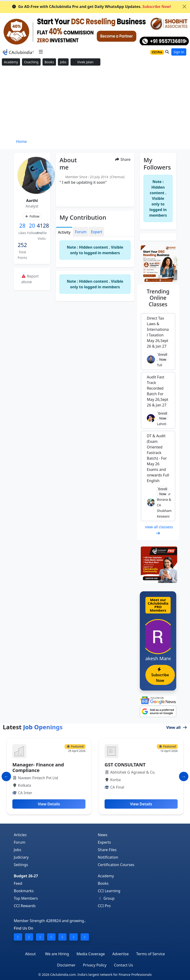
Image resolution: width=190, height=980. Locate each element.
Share (123, 159)
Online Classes (158, 298)
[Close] (184, 7)
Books (49, 62)
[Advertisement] (95, 102)
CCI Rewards (25, 906)
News (103, 835)
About (30, 954)
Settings (21, 865)
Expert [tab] (97, 232)
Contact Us (123, 965)
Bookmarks (24, 891)
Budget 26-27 (26, 876)
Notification (108, 857)
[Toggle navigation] (41, 52)
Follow (32, 216)
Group (106, 898)
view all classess (159, 530)
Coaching (31, 62)
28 (22, 226)
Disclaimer (66, 965)
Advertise (120, 954)
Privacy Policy (95, 965)
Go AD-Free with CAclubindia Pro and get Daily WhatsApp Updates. (91, 7)
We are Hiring (57, 954)
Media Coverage (91, 954)
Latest (33, 727)
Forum (19, 842)
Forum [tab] (81, 232)
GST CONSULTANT (125, 765)
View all (177, 727)
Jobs (63, 62)
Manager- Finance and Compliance (38, 767)
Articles (20, 835)
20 (32, 226)
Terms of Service (150, 954)
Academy (11, 62)
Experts (104, 842)
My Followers (157, 164)
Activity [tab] (64, 232)
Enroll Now (163, 357)
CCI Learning (109, 891)
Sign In (179, 52)
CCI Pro (104, 906)
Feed (18, 883)
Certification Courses (116, 865)
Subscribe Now (160, 675)
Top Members (26, 898)
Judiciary (21, 857)
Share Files (107, 850)
